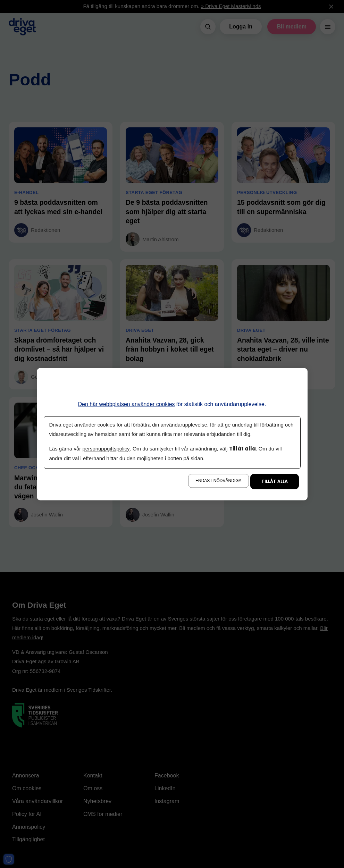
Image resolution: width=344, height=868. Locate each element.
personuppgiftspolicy (106, 449)
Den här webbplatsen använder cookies (127, 404)
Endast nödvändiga (218, 481)
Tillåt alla (275, 481)
